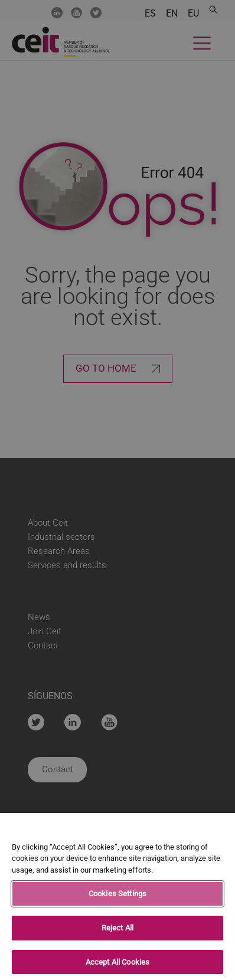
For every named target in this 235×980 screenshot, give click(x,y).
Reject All (117, 931)
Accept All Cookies (117, 965)
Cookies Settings (117, 897)
